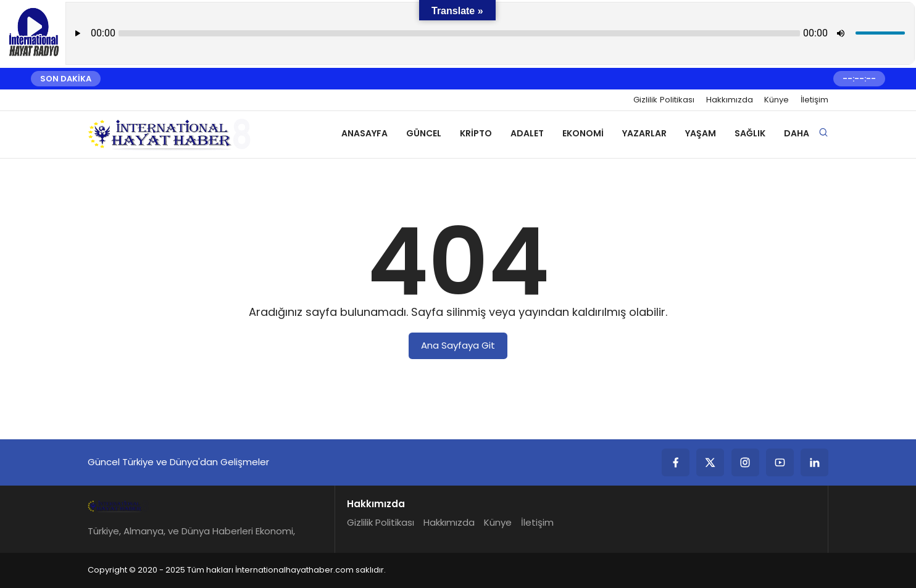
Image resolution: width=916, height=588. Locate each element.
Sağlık (750, 133)
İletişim (814, 100)
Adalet (527, 133)
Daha (797, 133)
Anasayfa (364, 133)
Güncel (424, 133)
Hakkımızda (730, 100)
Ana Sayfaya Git (458, 345)
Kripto (476, 133)
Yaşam (701, 133)
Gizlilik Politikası (664, 100)
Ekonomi (583, 133)
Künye (777, 100)
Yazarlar (644, 133)
